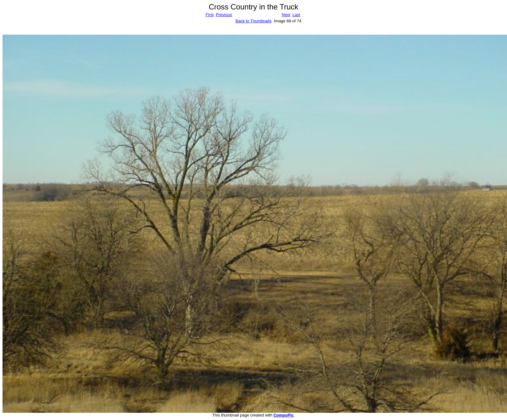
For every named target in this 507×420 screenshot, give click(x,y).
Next (286, 15)
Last (296, 15)
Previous (224, 15)
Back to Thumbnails (253, 21)
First (210, 15)
